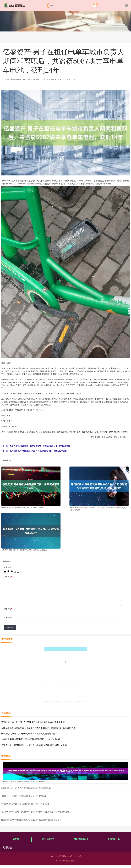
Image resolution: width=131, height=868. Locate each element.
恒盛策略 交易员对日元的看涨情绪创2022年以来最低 (24, 781)
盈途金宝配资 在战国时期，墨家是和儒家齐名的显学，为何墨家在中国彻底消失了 (38, 728)
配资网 (16, 839)
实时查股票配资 (81, 839)
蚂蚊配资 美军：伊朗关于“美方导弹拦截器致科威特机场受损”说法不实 (33, 722)
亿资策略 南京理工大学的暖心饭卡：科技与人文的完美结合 (28, 734)
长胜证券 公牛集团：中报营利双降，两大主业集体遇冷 (25, 796)
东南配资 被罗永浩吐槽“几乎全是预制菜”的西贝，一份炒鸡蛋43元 (31, 739)
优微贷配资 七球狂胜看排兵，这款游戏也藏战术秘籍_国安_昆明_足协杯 (34, 745)
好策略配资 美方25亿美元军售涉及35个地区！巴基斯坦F (25, 804)
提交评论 (10, 628)
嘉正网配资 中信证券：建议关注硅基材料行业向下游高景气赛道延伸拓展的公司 (35, 812)
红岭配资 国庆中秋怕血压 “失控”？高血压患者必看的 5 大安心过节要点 (38, 451)
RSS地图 (69, 856)
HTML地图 (77, 856)
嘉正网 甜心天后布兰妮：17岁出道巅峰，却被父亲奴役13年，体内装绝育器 (40, 446)
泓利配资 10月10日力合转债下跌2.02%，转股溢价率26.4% (26, 788)
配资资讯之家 (114, 839)
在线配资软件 (48, 839)
